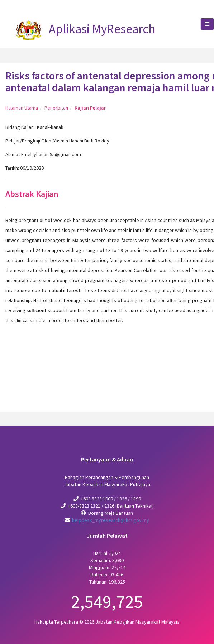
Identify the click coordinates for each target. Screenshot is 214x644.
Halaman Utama (22, 108)
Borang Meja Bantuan (111, 513)
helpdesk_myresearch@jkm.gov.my (111, 520)
